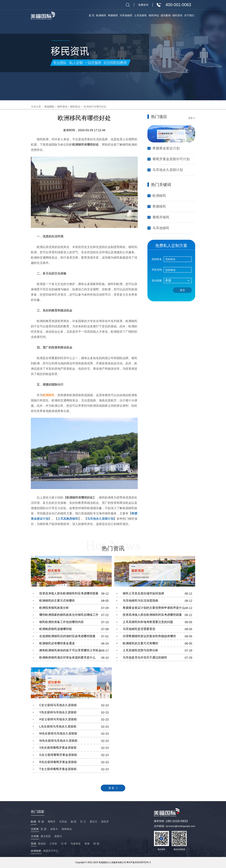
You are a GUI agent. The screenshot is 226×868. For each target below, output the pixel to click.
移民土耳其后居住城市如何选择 (158, 594)
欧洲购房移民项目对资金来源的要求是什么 (74, 658)
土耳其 (53, 843)
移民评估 (154, 15)
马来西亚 (76, 843)
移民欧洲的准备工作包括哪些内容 (74, 622)
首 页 (92, 15)
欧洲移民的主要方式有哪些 (74, 601)
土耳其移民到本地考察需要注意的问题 (158, 622)
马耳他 (63, 822)
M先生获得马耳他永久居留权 (74, 734)
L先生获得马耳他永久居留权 (74, 727)
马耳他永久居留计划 (100, 519)
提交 (182, 290)
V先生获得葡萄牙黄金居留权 (74, 748)
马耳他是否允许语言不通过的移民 (158, 658)
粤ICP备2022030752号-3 (139, 862)
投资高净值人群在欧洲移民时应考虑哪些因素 (74, 594)
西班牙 (105, 822)
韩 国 (96, 843)
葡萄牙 (52, 822)
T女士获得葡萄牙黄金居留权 (74, 769)
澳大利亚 (46, 836)
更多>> (192, 118)
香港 (87, 843)
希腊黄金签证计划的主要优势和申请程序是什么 (158, 608)
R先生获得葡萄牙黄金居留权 (74, 762)
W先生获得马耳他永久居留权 (74, 741)
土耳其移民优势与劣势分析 (158, 650)
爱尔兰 (94, 822)
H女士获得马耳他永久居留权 (74, 719)
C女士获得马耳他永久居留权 (74, 705)
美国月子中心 (51, 851)
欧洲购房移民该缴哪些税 (74, 629)
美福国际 (49, 107)
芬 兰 (83, 822)
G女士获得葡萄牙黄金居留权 (74, 755)
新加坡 (42, 843)
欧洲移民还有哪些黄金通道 (74, 643)
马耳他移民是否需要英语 (158, 629)
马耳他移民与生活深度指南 (158, 601)
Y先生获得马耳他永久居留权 (74, 712)
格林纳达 (67, 829)
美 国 (43, 829)
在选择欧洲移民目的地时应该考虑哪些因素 (74, 636)
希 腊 (41, 822)
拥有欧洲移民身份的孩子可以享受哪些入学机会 (74, 650)
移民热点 (75, 107)
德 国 (73, 822)
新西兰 (58, 836)
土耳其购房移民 (68, 519)
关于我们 (189, 15)
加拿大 (54, 829)
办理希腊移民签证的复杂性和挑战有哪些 (158, 636)
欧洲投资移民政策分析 (74, 608)
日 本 (64, 843)
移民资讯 (62, 107)
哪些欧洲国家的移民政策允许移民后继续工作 (74, 615)
